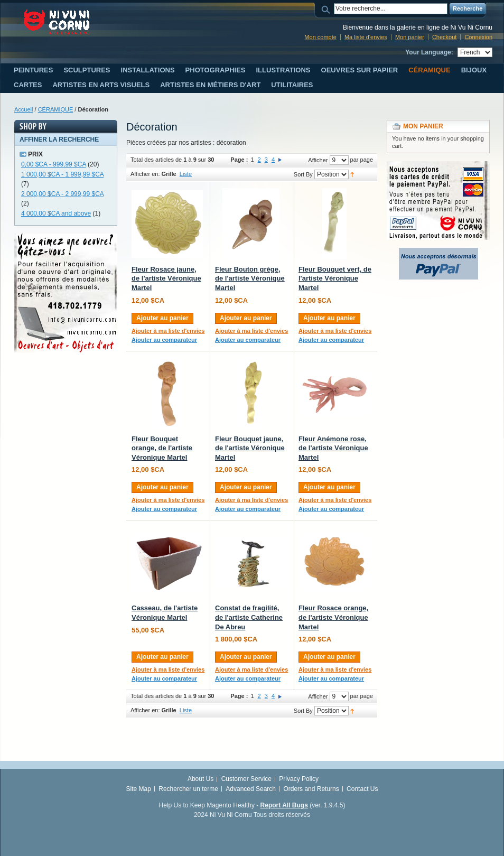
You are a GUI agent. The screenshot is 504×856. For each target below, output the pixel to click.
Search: (328, 9)
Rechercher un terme (188, 789)
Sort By (303, 174)
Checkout (444, 37)
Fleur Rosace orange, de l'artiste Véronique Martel (333, 617)
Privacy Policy (299, 779)
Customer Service (246, 779)
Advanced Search (251, 789)
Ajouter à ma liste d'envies (168, 331)
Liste (186, 174)
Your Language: (429, 52)
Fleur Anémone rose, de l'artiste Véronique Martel (333, 448)
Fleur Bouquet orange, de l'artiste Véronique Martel (162, 448)
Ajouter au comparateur (164, 340)
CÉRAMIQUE (56, 109)
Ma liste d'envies (366, 37)
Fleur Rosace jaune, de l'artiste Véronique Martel (166, 278)
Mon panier (410, 37)
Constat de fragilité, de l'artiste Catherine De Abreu (249, 617)
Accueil (24, 109)
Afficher (318, 160)
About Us (200, 779)
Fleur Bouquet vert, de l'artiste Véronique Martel (335, 278)
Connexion (478, 37)
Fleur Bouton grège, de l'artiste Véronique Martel (250, 278)
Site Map (139, 789)
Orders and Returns (311, 789)
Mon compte (320, 37)
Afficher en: (145, 174)
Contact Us (362, 789)
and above (56, 213)
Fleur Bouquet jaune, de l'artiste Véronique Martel (250, 448)
